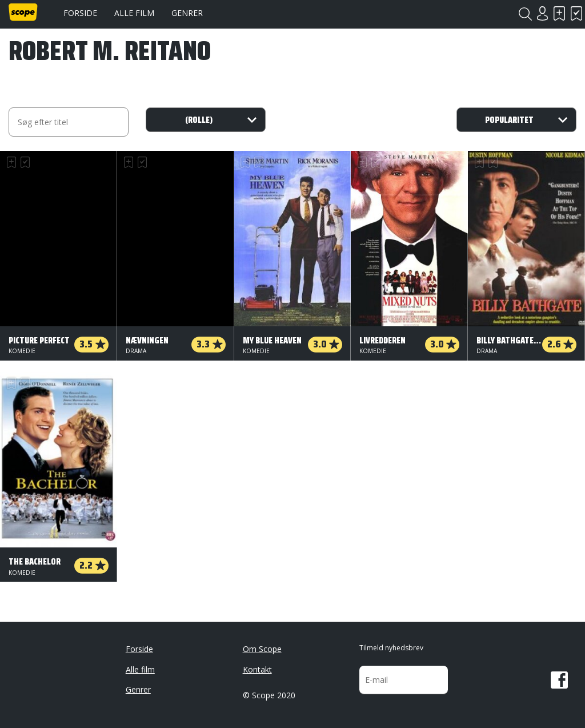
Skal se (559, 13)
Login (542, 13)
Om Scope (262, 649)
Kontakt (257, 669)
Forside (80, 13)
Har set (576, 13)
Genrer (187, 13)
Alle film (134, 13)
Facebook (559, 680)
